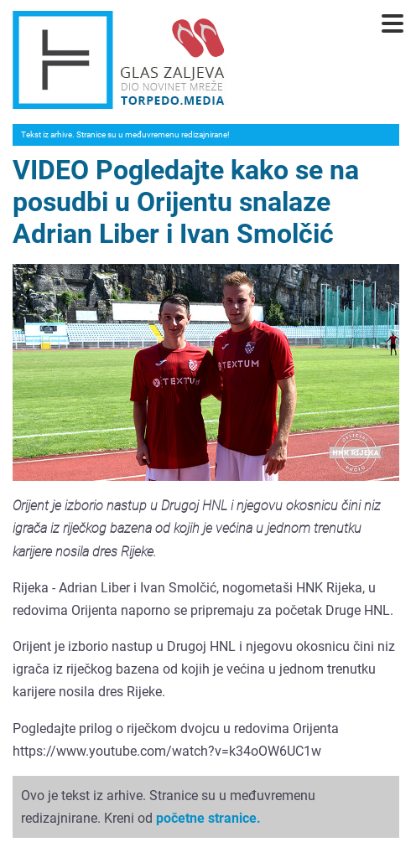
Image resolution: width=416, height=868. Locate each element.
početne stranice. (208, 818)
